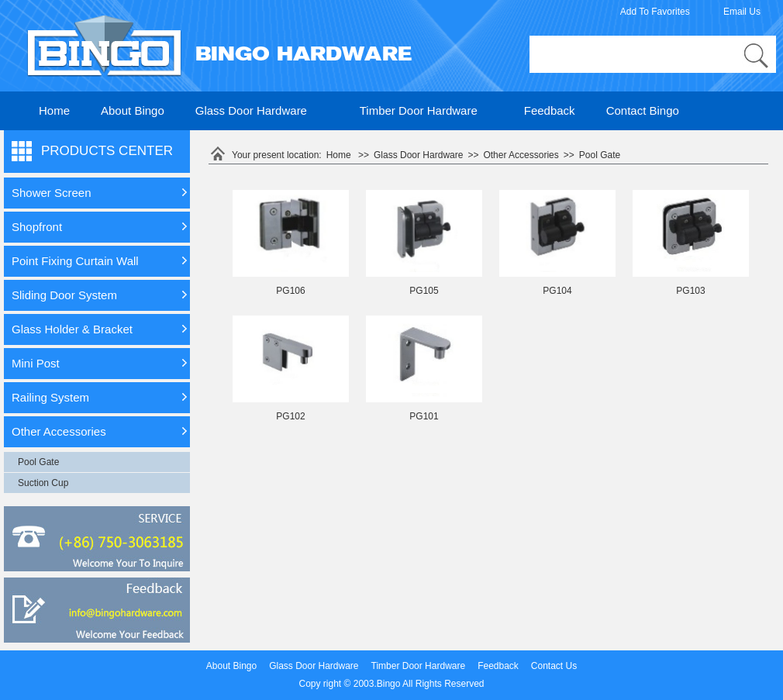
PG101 (424, 416)
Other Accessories (59, 431)
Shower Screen (52, 193)
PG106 (290, 291)
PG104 (557, 291)
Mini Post (36, 363)
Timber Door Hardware (419, 110)
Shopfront (37, 227)
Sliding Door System (64, 295)
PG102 (290, 416)
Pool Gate (38, 462)
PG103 (690, 291)
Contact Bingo (643, 110)
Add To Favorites (655, 12)
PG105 (424, 291)
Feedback (550, 110)
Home (54, 110)
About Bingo (133, 110)
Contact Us (554, 666)
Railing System (50, 397)
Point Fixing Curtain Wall (75, 261)
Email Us (742, 12)
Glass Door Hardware (251, 110)
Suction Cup (43, 483)
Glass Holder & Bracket (72, 329)
